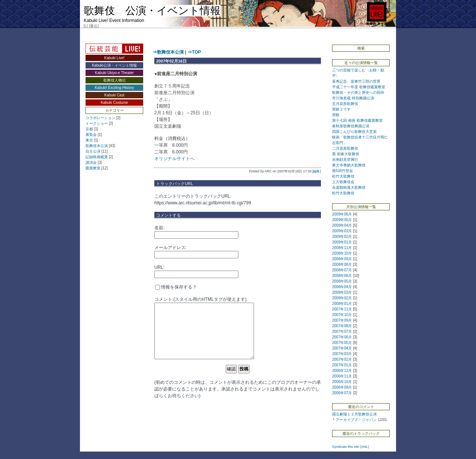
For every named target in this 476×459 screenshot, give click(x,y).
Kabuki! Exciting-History (115, 88)
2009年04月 (342, 225)
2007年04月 (342, 348)
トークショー (97, 123)
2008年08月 (342, 264)
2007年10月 (342, 315)
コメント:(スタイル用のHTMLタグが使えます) (200, 299)
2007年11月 (342, 309)
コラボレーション (100, 118)
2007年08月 (342, 326)
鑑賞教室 (93, 168)
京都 (89, 129)
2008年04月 (342, 287)
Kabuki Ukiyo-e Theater (114, 73)
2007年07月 (342, 331)
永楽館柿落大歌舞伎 (349, 187)
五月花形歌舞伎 (345, 104)
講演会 (91, 162)
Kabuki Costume (114, 103)
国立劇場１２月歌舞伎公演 (354, 414)
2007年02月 (342, 359)
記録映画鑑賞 (97, 157)
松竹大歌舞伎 (343, 176)
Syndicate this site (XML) (351, 447)
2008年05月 (342, 281)
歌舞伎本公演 (97, 146)
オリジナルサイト (172, 159)
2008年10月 (342, 253)
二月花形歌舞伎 (345, 148)
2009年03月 (342, 231)
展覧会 (91, 135)
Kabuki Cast (115, 95)
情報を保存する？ (176, 287)
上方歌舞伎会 (343, 182)
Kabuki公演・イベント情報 (114, 65)
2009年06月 (342, 214)
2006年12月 (342, 371)
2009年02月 (342, 237)
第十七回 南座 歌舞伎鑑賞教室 (357, 120)
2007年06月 (342, 337)
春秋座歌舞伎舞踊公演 (351, 126)
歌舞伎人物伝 (115, 80)
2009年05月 (342, 220)
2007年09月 (342, 320)
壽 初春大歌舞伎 (346, 154)
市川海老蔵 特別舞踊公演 (353, 98)
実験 (336, 115)
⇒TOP (194, 52)
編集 (316, 171)
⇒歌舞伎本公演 (168, 52)
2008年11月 (342, 248)
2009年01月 (342, 242)
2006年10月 (342, 382)
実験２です (341, 109)
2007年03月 (342, 354)
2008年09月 (342, 259)
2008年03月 (342, 292)
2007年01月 (342, 365)
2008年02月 (342, 298)
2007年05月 (342, 343)
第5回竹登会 (344, 171)
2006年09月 (342, 387)
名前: (159, 228)
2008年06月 (342, 276)
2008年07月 (342, 270)
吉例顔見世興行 (345, 160)
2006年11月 (342, 376)
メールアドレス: (171, 248)
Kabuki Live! (114, 58)
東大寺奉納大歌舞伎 (349, 165)
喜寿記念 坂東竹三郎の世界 (356, 81)
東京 (89, 140)
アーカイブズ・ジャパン (356, 420)
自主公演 (93, 151)
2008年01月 (342, 304)
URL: (159, 267)
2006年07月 (342, 393)
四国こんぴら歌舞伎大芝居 (354, 132)
